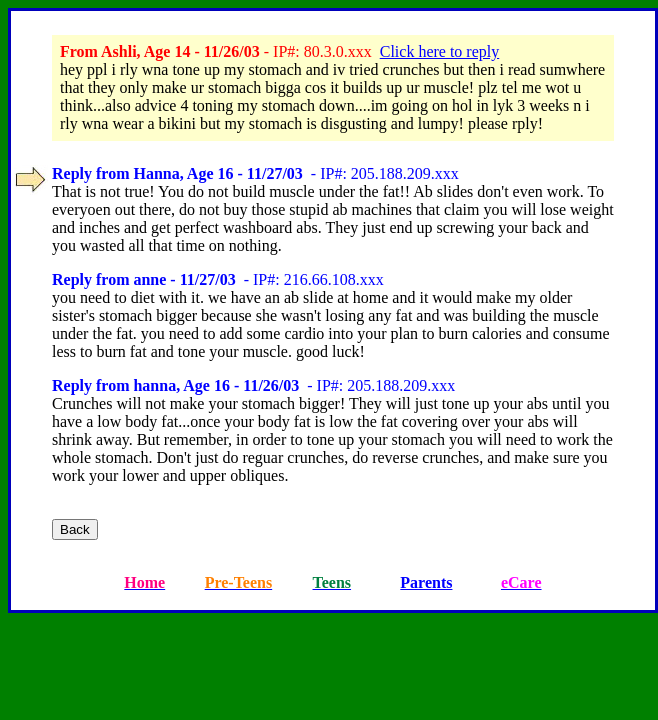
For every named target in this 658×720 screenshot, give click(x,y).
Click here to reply (440, 51)
